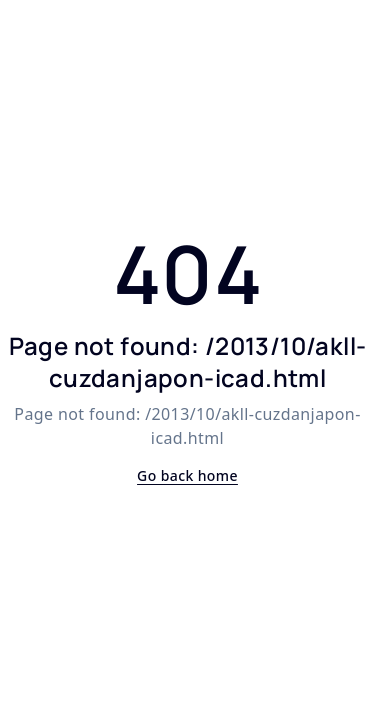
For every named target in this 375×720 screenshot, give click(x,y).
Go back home (187, 475)
